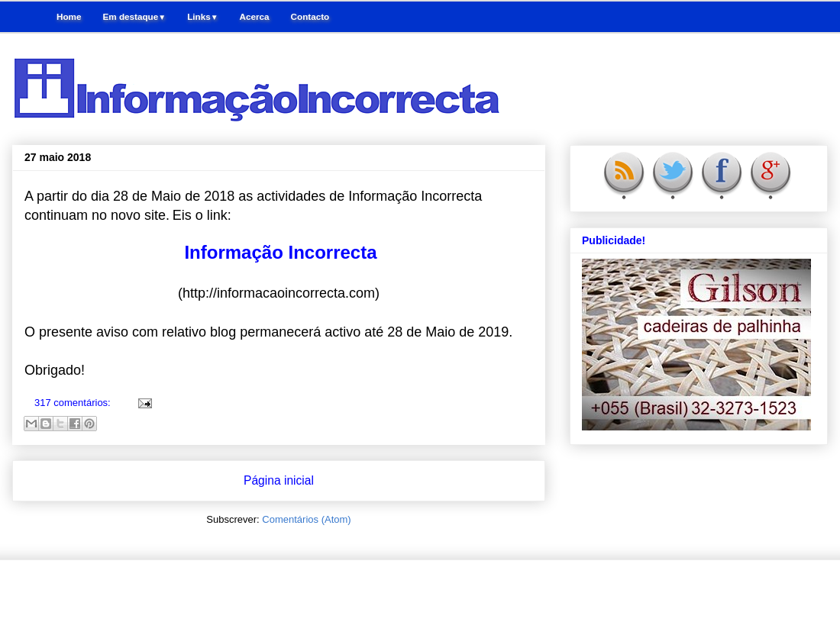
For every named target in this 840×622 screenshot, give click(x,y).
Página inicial (279, 480)
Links (202, 16)
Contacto (310, 16)
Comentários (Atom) (306, 519)
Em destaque (134, 16)
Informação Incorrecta (280, 252)
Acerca (255, 16)
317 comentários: (74, 403)
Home (69, 16)
